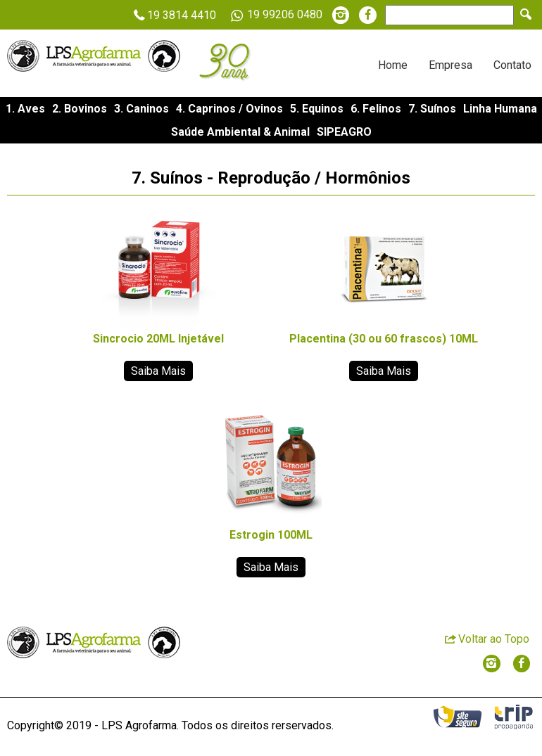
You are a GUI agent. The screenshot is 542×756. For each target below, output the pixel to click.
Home (393, 65)
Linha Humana (500, 109)
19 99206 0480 (274, 15)
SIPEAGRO (344, 132)
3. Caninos (141, 109)
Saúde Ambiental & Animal (240, 132)
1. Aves (25, 109)
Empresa (450, 65)
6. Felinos (376, 109)
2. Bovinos (80, 109)
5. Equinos (317, 109)
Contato (512, 65)
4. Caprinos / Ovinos (229, 109)
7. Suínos (432, 109)
